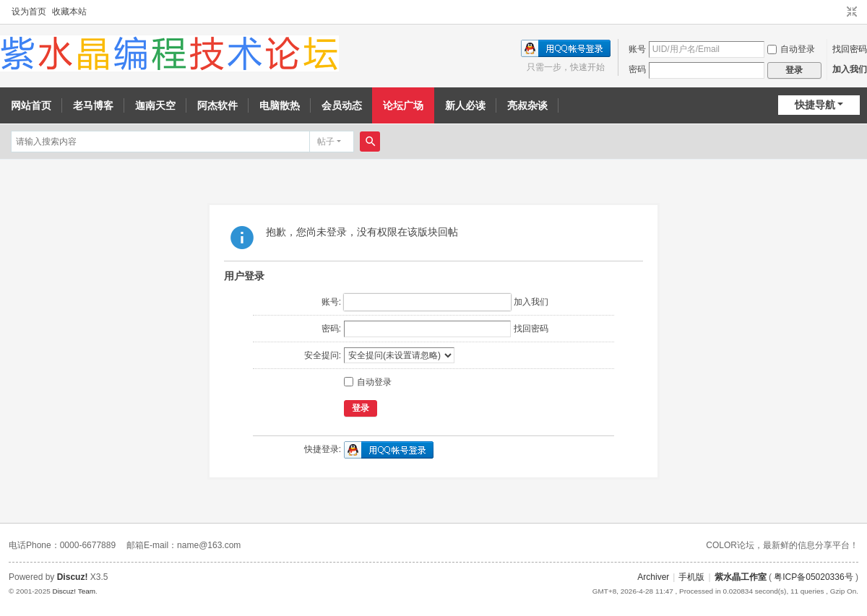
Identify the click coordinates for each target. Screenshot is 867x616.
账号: (331, 302)
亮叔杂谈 (527, 105)
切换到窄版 (852, 12)
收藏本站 (69, 12)
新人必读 (465, 105)
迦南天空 (155, 105)
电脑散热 (280, 105)
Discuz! (73, 577)
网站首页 (31, 105)
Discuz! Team (74, 591)
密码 (637, 69)
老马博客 (93, 105)
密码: (331, 329)
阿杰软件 (217, 105)
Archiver (653, 577)
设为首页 (29, 12)
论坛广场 (403, 105)
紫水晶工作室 (741, 577)
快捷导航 (815, 105)
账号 (637, 49)
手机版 (691, 577)
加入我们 (850, 69)
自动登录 (791, 49)
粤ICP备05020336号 (813, 577)
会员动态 (342, 105)
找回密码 (850, 49)
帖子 (326, 142)
